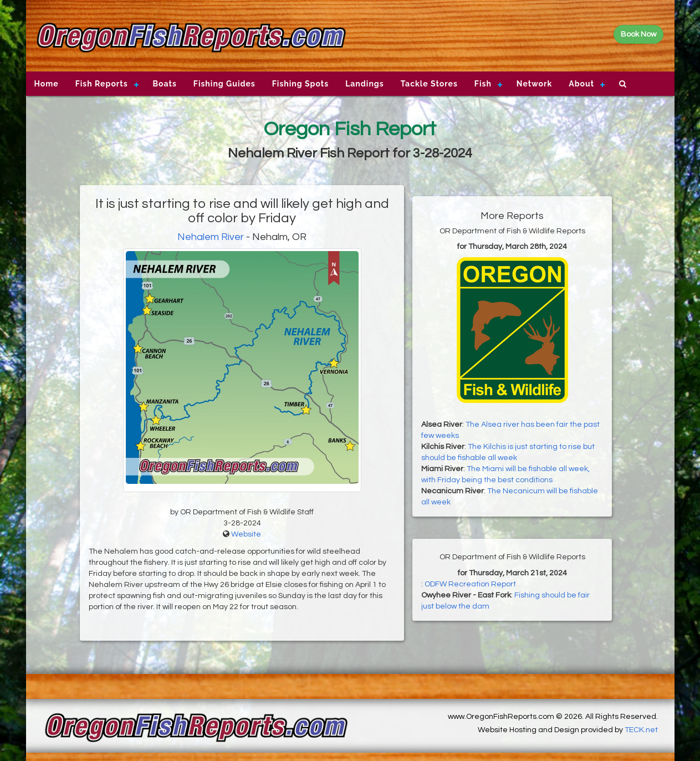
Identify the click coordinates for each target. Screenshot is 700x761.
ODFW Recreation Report (470, 584)
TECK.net (641, 730)
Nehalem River (211, 237)
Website (246, 534)
